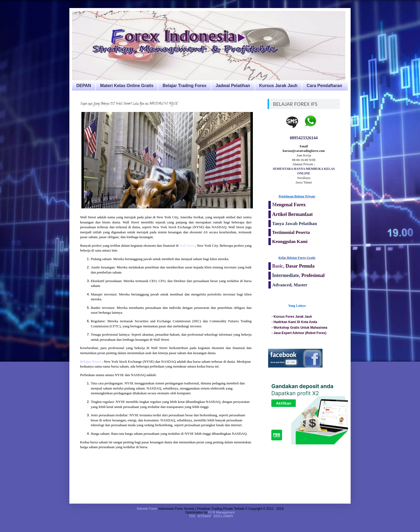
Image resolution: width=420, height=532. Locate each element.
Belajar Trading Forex (185, 86)
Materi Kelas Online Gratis (127, 86)
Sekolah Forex (147, 509)
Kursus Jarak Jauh (278, 86)
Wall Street (187, 246)
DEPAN (84, 86)
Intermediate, (287, 275)
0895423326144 (304, 138)
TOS (192, 516)
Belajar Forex (91, 361)
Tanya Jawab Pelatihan (295, 224)
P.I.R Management (222, 512)
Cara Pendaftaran (325, 86)
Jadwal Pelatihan (233, 86)
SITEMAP (205, 516)
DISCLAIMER (223, 516)
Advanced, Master (290, 285)
